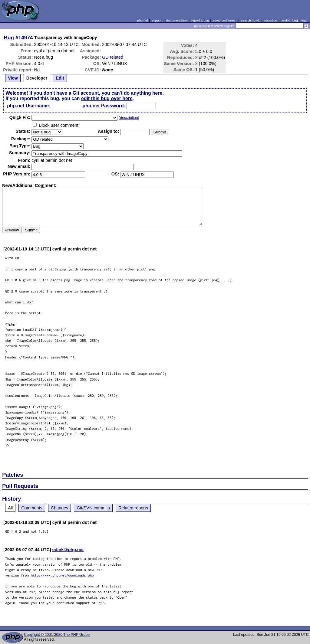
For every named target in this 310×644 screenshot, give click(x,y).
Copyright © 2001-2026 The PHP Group (57, 635)
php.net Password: (104, 106)
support (157, 20)
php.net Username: (29, 106)
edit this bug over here (107, 98)
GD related (113, 57)
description (129, 118)
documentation (177, 20)
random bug (289, 20)
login (305, 20)
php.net (143, 20)
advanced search (225, 20)
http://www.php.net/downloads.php (62, 575)
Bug (9, 38)
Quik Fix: (20, 117)
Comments (32, 508)
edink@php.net (68, 550)
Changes (60, 508)
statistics (270, 20)
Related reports (133, 508)
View (13, 78)
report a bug (200, 20)
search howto (251, 20)
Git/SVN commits (93, 508)
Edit (60, 78)
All (10, 508)
